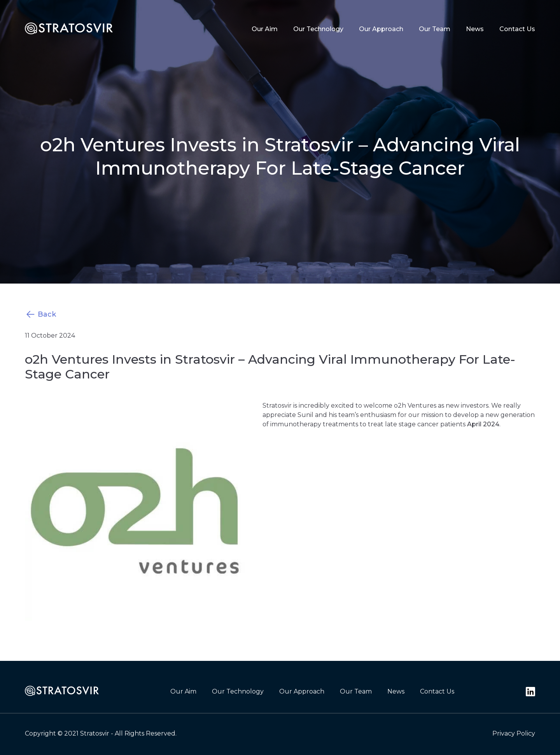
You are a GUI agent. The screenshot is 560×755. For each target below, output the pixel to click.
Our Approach (381, 29)
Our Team (435, 29)
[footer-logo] (62, 691)
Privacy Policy (514, 733)
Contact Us (517, 29)
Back (40, 314)
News (475, 29)
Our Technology (318, 29)
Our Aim (265, 29)
